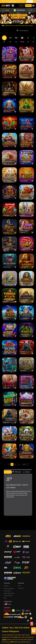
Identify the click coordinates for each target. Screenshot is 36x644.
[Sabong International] (26, 617)
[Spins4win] (19, 617)
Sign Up (28, 5)
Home (6, 10)
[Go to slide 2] (16, 22)
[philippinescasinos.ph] (10, 578)
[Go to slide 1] (13, 22)
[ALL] (4, 39)
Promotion (19, 10)
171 (24, 464)
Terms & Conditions (9, 589)
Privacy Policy (7, 591)
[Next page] (27, 464)
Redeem (30, 2)
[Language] (34, 6)
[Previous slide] (2, 18)
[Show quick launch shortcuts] (31, 618)
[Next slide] (34, 18)
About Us (6, 586)
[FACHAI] (22, 39)
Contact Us (21, 588)
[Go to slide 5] (23, 22)
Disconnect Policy (8, 596)
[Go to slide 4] (20, 22)
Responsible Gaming (9, 593)
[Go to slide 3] (18, 22)
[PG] (16, 39)
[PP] (28, 39)
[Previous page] (9, 464)
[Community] (13, 6)
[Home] (6, 6)
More (30, 10)
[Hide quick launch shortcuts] (28, 621)
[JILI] (10, 39)
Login (22, 5)
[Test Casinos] (9, 617)
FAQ (19, 586)
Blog (5, 598)
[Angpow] (33, 624)
